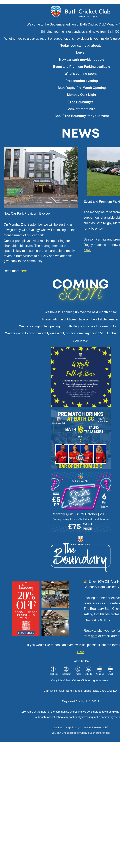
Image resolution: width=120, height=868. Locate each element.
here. (87, 250)
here (94, 636)
